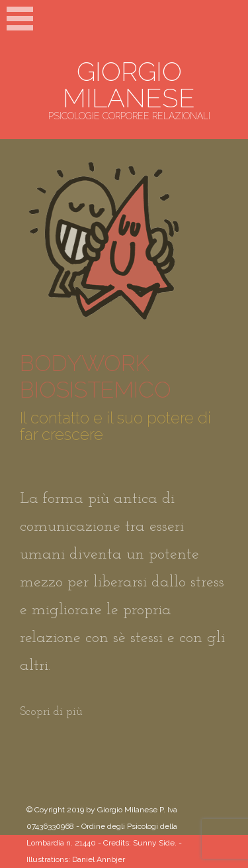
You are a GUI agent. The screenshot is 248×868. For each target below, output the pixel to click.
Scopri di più (51, 712)
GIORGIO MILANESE (129, 84)
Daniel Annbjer (99, 859)
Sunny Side (154, 843)
